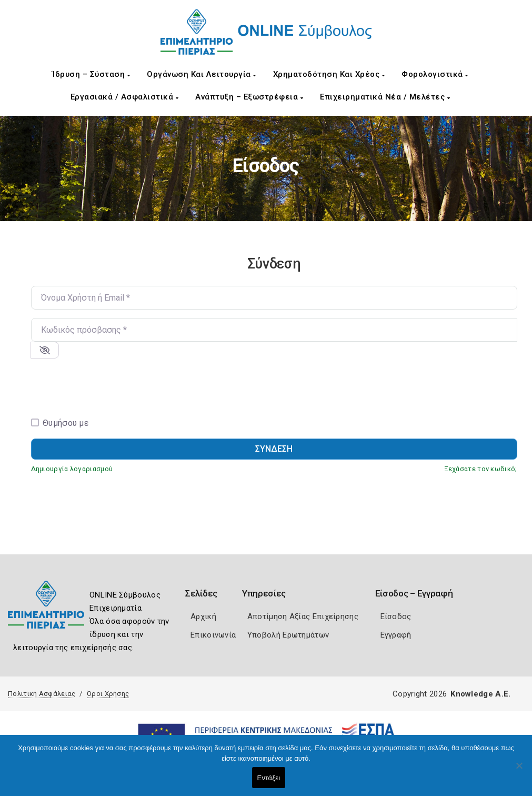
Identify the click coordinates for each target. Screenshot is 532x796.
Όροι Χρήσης (108, 694)
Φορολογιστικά (435, 74)
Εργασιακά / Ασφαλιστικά (125, 97)
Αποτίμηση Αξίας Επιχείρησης (303, 616)
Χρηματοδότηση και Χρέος (329, 74)
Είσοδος (396, 616)
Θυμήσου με (66, 423)
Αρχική (203, 616)
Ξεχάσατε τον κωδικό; (481, 469)
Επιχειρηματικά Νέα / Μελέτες (385, 97)
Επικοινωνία (213, 635)
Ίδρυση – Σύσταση (91, 74)
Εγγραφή (396, 635)
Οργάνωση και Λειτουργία (202, 74)
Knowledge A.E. (480, 694)
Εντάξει (269, 778)
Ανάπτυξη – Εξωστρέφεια (249, 97)
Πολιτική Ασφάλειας (42, 694)
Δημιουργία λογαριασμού (72, 469)
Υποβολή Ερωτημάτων (288, 635)
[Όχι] (519, 771)
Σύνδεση (274, 449)
